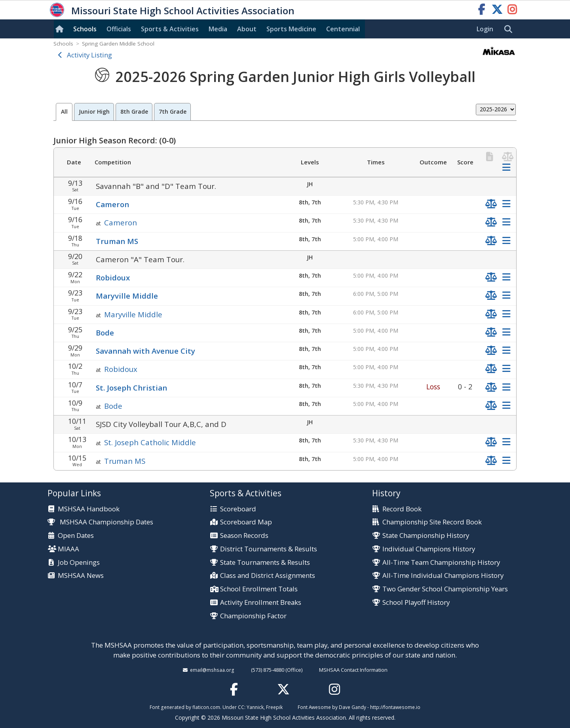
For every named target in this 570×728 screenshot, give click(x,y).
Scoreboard (238, 509)
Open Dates (76, 536)
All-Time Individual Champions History (443, 576)
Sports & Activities (170, 29)
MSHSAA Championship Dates (100, 522)
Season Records (244, 536)
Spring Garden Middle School (118, 44)
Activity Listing (89, 55)
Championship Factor (253, 616)
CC (241, 707)
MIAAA (68, 549)
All (64, 111)
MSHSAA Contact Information (353, 670)
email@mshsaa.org (212, 670)
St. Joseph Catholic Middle (150, 442)
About (247, 29)
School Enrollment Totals (259, 589)
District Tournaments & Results (269, 549)
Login (485, 29)
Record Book (402, 509)
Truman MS (117, 241)
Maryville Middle (127, 296)
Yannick (255, 707)
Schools (85, 29)
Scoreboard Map (246, 522)
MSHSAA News (81, 576)
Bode (105, 333)
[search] (510, 29)
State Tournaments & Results (265, 563)
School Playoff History (416, 603)
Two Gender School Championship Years (445, 589)
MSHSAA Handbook (89, 509)
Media (218, 29)
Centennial (343, 29)
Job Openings (79, 563)
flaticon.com (206, 707)
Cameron (112, 204)
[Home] (61, 29)
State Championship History (426, 536)
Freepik (274, 707)
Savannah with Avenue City (145, 351)
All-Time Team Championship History (441, 563)
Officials (119, 29)
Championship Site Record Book (432, 522)
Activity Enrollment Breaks (261, 603)
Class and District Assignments (268, 576)
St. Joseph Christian (131, 388)
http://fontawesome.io (395, 707)
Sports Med (291, 29)
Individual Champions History (429, 549)
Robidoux (113, 277)
